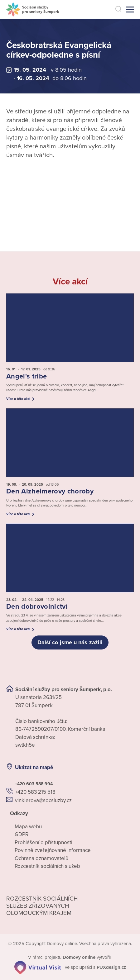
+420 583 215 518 (35, 792)
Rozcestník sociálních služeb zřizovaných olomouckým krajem (42, 906)
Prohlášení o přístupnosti (43, 842)
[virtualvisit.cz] (38, 967)
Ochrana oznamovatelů (41, 858)
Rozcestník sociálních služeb (47, 866)
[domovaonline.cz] (79, 957)
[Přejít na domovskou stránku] (33, 10)
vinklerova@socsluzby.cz (43, 800)
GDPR (22, 834)
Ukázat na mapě (34, 767)
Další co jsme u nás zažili (70, 642)
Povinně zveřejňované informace (53, 850)
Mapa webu (28, 827)
